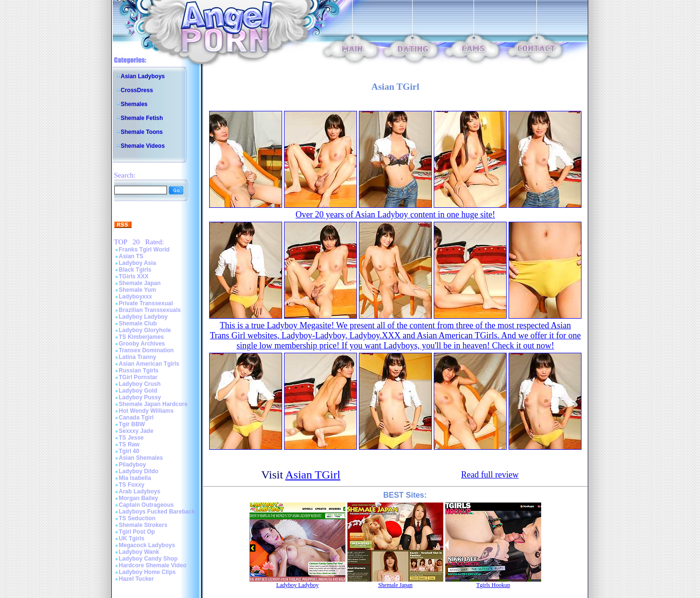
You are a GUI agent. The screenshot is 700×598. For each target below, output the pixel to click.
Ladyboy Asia (138, 263)
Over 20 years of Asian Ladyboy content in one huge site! (395, 215)
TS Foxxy (132, 485)
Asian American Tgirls (149, 364)
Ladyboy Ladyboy (143, 317)
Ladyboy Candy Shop (148, 559)
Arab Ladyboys (140, 491)
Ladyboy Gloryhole (145, 330)
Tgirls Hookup (493, 585)
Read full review (490, 475)
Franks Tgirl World (144, 250)
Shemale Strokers (143, 525)
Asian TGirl (313, 475)
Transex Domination (147, 350)
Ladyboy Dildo (139, 471)
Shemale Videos (143, 146)
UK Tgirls (132, 538)
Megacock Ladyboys (147, 545)
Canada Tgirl (136, 418)
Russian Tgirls (139, 371)
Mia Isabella (135, 478)
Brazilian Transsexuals (150, 310)
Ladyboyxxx (136, 297)
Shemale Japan (140, 283)
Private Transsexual (146, 303)
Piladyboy (133, 465)
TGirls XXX (134, 276)
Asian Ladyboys (143, 76)
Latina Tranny (138, 357)
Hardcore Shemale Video (153, 565)
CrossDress (137, 90)
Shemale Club (138, 323)
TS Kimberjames (142, 337)
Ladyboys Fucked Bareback (157, 512)
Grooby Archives (142, 344)
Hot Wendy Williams (146, 411)
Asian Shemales (141, 458)
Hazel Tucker (136, 579)
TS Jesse (131, 438)
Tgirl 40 (129, 451)
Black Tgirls (135, 270)
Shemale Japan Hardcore (153, 404)
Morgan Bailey (139, 498)
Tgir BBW (132, 424)
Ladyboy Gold (138, 391)
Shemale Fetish (142, 118)
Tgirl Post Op (137, 532)
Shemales (134, 104)
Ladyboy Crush (140, 384)
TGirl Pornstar (138, 377)
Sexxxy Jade (136, 431)
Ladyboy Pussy (140, 397)
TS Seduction (137, 518)
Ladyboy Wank (139, 552)
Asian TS (131, 256)
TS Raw (129, 444)
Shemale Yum (138, 290)
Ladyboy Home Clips (148, 572)
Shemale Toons (142, 132)
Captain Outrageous (147, 505)
